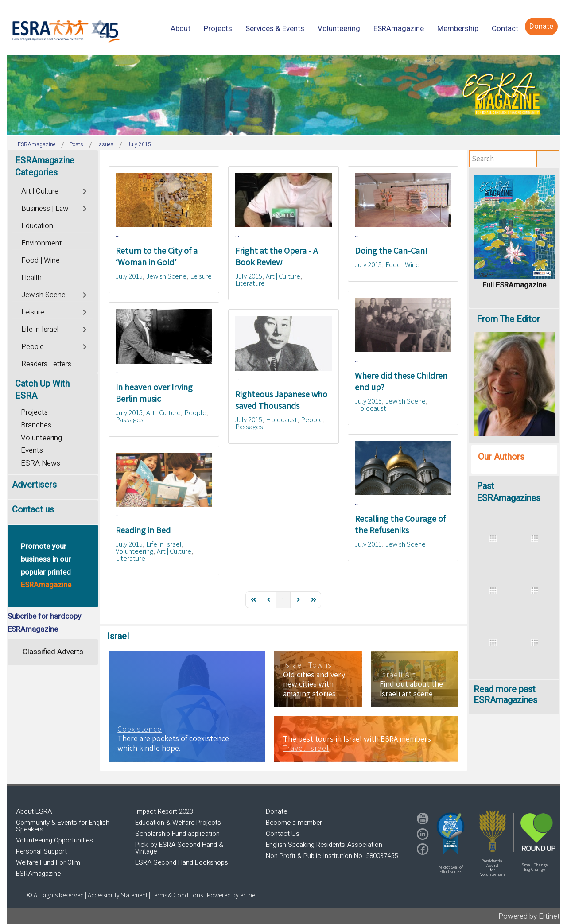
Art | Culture (283, 276)
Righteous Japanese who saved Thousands (281, 400)
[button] (450, 833)
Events (32, 450)
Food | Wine (402, 264)
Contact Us (283, 834)
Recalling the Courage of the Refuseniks (400, 524)
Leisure (201, 276)
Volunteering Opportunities (54, 840)
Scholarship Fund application (177, 834)
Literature (250, 283)
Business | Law (45, 209)
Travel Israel (306, 748)
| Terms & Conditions (176, 895)
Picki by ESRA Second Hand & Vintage (179, 848)
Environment (41, 243)
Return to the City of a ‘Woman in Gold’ (157, 256)
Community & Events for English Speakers (63, 826)
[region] (283, 95)
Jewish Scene (166, 276)
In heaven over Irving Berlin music (154, 393)
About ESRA (34, 811)
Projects (34, 412)
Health (31, 278)
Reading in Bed (143, 530)
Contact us (33, 510)
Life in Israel (164, 544)
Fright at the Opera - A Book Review (276, 256)
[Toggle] (85, 190)
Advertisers (34, 485)
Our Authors (501, 457)
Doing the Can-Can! (391, 251)
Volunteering (134, 551)
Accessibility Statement (118, 895)
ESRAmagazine (38, 874)
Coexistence (140, 729)
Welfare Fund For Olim (48, 862)
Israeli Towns (307, 665)
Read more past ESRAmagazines (505, 695)
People (195, 412)
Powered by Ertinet (529, 916)
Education (37, 226)
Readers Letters (46, 364)
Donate (276, 811)
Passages (130, 419)
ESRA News (41, 463)
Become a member (294, 823)
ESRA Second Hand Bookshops (182, 862)
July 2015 (129, 276)
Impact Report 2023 (164, 811)
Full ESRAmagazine (514, 285)
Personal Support (41, 851)
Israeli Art (398, 675)
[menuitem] (181, 29)
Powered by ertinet (232, 895)
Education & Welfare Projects (178, 823)
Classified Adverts (53, 652)
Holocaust (371, 408)
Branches (36, 425)
